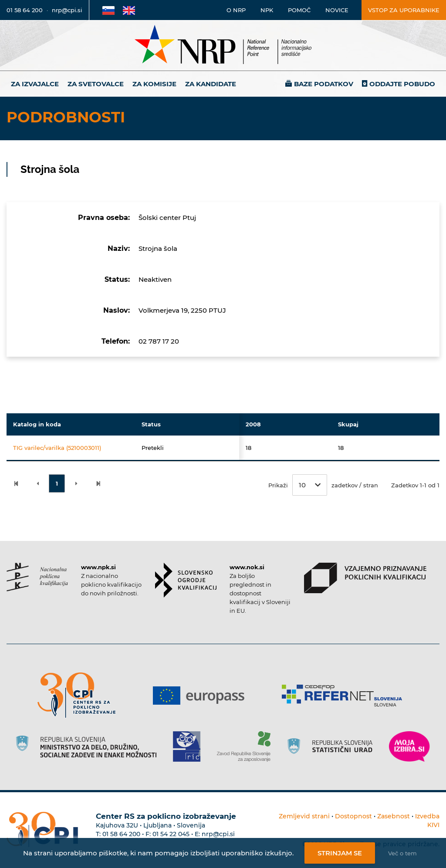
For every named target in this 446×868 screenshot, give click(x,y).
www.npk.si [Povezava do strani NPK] (98, 567)
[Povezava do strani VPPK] (365, 578)
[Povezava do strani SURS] (333, 746)
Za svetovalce (96, 84)
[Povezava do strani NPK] (37, 577)
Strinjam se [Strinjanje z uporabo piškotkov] (340, 853)
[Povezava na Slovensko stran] (108, 10)
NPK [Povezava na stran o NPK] (267, 10)
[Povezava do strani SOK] (186, 580)
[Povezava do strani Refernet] (345, 696)
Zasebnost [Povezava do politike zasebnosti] (394, 816)
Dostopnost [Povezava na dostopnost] (353, 816)
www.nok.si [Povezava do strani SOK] (247, 567)
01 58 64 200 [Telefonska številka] (25, 10)
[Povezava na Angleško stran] (129, 10)
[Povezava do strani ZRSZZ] (247, 746)
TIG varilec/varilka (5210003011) (57, 448)
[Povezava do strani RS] (90, 746)
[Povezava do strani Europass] (202, 696)
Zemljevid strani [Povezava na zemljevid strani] (304, 816)
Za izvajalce (35, 84)
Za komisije (154, 84)
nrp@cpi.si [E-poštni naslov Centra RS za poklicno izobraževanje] (218, 834)
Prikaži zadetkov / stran (323, 485)
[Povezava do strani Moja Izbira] (409, 746)
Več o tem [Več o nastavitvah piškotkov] (402, 853)
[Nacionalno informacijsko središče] (223, 46)
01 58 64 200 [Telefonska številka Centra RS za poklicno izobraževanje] (121, 834)
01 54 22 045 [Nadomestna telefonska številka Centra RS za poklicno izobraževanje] (171, 834)
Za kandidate (211, 84)
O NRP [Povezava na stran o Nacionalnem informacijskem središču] (236, 10)
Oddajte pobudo (402, 84)
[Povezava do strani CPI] (80, 695)
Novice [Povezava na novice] (337, 10)
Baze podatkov (324, 84)
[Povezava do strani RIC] (190, 746)
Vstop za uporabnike (404, 10)
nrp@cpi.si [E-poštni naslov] (67, 10)
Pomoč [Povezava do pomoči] (299, 10)
